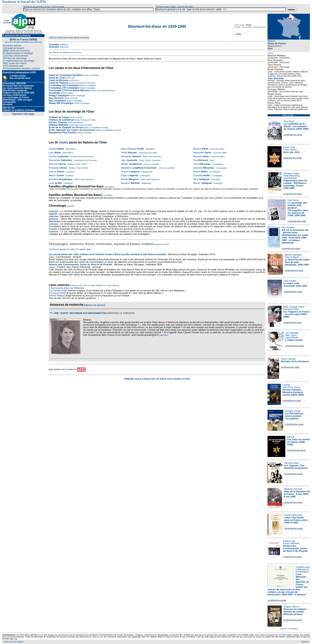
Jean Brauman (290, 178)
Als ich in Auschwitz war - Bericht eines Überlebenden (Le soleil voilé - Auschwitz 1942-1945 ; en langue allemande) (295, 236)
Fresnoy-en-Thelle (87, 120)
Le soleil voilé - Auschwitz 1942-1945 (295, 285)
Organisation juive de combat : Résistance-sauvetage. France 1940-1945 (295, 184)
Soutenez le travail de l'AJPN (24, 2)
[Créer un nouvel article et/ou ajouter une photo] (69, 38)
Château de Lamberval (61, 120)
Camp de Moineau (59, 80)
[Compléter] (110, 187)
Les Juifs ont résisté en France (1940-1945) (298, 442)
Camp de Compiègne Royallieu (66, 75)
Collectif (286, 385)
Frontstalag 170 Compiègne (64, 88)
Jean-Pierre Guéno (292, 387)
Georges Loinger (291, 173)
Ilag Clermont (56, 98)
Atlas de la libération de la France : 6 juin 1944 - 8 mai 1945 (297, 494)
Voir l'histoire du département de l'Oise (65, 52)
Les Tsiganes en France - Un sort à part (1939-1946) (296, 314)
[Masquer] (64, 47)
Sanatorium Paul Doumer (63, 132)
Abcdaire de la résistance (295, 361)
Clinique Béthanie (59, 125)
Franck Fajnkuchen (293, 515)
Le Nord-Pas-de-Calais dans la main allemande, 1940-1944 (297, 262)
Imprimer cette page (23, 114)
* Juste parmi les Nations (13, 642)
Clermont (74, 98)
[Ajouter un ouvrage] (289, 629)
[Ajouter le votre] (162, 244)
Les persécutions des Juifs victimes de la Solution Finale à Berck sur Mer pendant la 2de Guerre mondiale (108, 254)
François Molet (58, 293)
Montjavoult (78, 122)
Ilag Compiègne (57, 100)
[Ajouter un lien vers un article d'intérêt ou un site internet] (94, 285)
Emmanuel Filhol (291, 309)
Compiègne (94, 75)
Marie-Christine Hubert (294, 307)
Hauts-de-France (277, 43)
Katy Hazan (289, 121)
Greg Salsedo (292, 338)
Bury (77, 80)
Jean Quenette (276, 78)
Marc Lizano (291, 335)
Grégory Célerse (291, 607)
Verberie (79, 117)
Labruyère (87, 133)
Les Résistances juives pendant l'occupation (294, 416)
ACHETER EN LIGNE (293, 135)
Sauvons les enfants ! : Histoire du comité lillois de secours (296, 612)
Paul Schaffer (288, 228)
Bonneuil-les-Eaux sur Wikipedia (68, 288)
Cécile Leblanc (290, 150)
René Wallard (58, 296)
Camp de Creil (57, 78)
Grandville (55, 93)
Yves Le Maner (292, 257)
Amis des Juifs (291, 152)
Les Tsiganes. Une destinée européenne (296, 467)
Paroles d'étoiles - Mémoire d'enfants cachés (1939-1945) (293, 392)
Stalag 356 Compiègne (61, 103)
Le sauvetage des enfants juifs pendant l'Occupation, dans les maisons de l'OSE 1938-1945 (298, 209)
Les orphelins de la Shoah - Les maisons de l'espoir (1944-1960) (296, 126)
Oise (270, 48)
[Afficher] (64, 45)
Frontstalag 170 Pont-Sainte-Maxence (69, 90)
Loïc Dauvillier (292, 333)
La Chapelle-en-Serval (98, 128)
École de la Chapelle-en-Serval (66, 127)
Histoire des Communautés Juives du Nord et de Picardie (295, 548)
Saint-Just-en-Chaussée (84, 83)
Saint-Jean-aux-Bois (83, 125)
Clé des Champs (58, 122)
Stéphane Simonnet (293, 489)
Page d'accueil (7, 22)
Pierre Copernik (288, 359)
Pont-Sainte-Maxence (106, 91)
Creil (73, 78)
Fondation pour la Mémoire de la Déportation (303, 569)
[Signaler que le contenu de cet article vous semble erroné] (157, 379)
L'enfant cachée (294, 340)
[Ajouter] (71, 206)
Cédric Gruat (289, 147)
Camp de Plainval (59, 83)
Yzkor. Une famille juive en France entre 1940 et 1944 (296, 520)
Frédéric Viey (289, 541)
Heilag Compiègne (59, 95)
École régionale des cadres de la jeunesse (72, 130)
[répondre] (164, 335)
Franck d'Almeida (291, 543)
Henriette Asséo (292, 463)
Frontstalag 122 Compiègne (64, 85)
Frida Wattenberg (292, 176)
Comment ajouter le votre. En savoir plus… (71, 249)
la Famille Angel (59, 290)
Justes (63, 142)
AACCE (291, 437)
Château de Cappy (59, 117)
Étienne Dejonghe (293, 255)
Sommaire (54, 45)
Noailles (70, 93)
